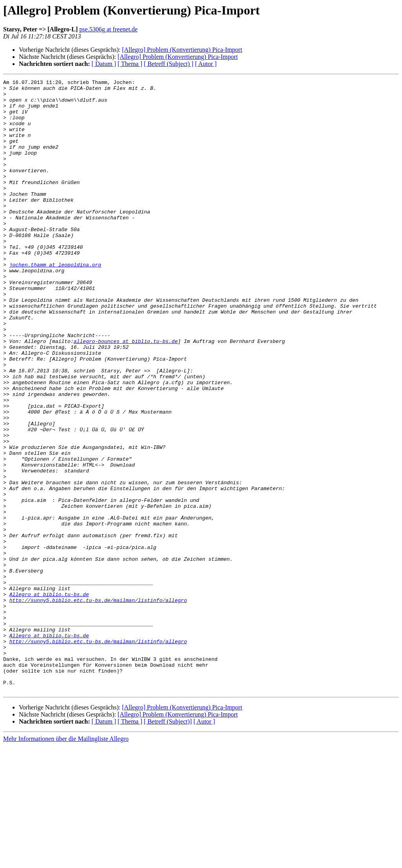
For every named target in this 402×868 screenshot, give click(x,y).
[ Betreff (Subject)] (168, 844)
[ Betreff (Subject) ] (168, 64)
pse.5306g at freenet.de (108, 29)
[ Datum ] (104, 64)
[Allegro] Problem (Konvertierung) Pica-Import (182, 50)
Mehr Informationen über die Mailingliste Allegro (66, 861)
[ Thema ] (130, 64)
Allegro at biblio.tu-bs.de (49, 698)
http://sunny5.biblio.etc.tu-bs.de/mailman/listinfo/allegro (98, 705)
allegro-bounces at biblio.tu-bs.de (125, 394)
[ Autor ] (206, 64)
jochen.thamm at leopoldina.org (55, 302)
